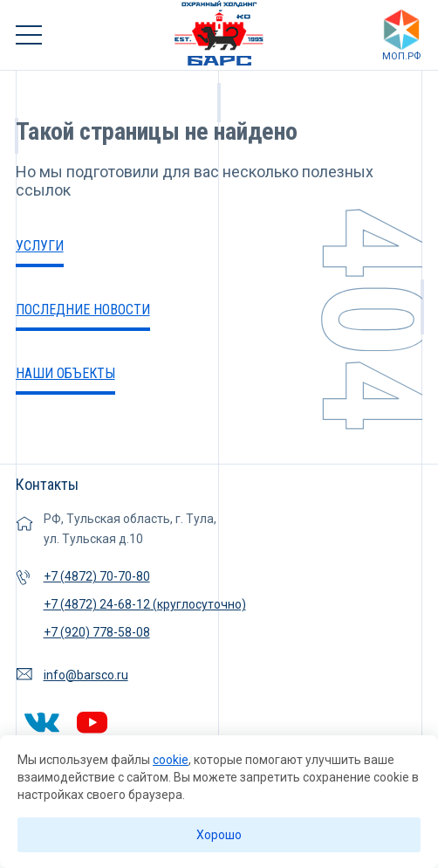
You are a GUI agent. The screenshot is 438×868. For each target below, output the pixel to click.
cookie (171, 760)
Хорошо (219, 835)
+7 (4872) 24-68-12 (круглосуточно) (145, 604)
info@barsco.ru (86, 675)
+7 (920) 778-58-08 (97, 632)
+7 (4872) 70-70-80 (97, 576)
